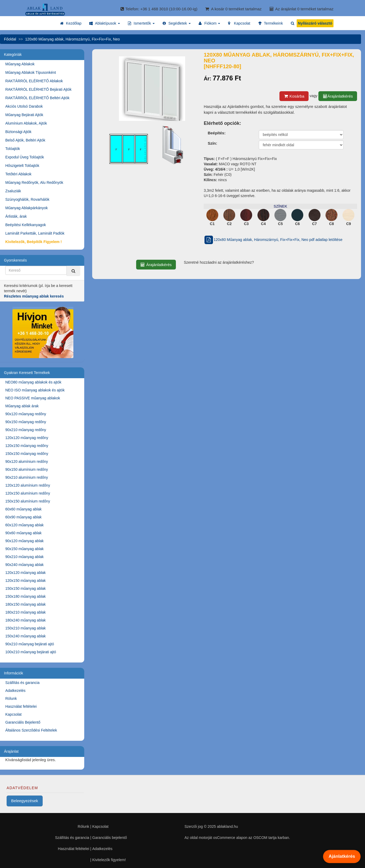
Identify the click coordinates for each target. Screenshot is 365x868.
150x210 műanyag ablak (26, 628)
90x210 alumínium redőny (27, 477)
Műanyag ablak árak (22, 406)
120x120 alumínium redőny (28, 485)
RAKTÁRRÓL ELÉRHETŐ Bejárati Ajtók (38, 89)
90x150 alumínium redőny (27, 469)
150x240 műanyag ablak (26, 636)
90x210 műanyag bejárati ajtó (30, 644)
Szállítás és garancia (22, 683)
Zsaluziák (13, 191)
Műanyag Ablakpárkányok (26, 208)
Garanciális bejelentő (110, 838)
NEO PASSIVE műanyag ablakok (33, 398)
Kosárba (294, 96)
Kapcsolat (13, 714)
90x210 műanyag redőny (26, 430)
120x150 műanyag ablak (26, 581)
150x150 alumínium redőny (28, 501)
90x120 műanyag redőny (26, 414)
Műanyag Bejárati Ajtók (24, 115)
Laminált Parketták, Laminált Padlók (35, 233)
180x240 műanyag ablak (26, 620)
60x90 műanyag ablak (23, 517)
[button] (104, 23)
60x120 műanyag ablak (25, 525)
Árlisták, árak (16, 216)
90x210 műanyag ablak (25, 557)
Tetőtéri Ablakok (18, 174)
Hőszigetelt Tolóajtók (22, 166)
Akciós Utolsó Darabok (24, 106)
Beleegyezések (25, 801)
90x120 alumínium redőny (27, 462)
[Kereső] (73, 271)
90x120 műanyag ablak (25, 541)
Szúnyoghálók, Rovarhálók (27, 199)
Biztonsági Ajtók (18, 132)
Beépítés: (217, 133)
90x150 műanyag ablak (25, 549)
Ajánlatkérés (342, 856)
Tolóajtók (13, 149)
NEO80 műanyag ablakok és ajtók (33, 382)
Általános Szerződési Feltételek (31, 730)
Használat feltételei (21, 706)
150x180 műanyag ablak (26, 596)
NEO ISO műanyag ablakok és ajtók (35, 390)
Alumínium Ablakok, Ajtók (26, 123)
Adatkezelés (15, 691)
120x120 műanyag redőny (27, 438)
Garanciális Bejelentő (23, 722)
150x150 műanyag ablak (26, 588)
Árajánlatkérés (338, 96)
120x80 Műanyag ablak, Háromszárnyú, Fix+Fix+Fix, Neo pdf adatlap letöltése (273, 240)
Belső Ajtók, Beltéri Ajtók (25, 140)
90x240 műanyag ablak (25, 565)
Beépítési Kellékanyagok (26, 225)
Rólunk (11, 698)
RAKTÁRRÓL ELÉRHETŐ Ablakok (34, 81)
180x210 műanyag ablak (26, 612)
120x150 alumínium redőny (28, 493)
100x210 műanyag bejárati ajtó (31, 652)
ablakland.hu (227, 826)
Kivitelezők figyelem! (109, 860)
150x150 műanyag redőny (27, 454)
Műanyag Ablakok (20, 64)
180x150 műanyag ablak (26, 604)
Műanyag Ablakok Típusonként (31, 72)
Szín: (212, 143)
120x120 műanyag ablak (26, 573)
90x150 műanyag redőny (26, 422)
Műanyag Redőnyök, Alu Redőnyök (34, 182)
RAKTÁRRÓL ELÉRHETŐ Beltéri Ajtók (37, 98)
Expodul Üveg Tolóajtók (25, 157)
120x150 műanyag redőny (27, 446)
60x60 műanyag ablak (23, 509)
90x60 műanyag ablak (23, 533)
